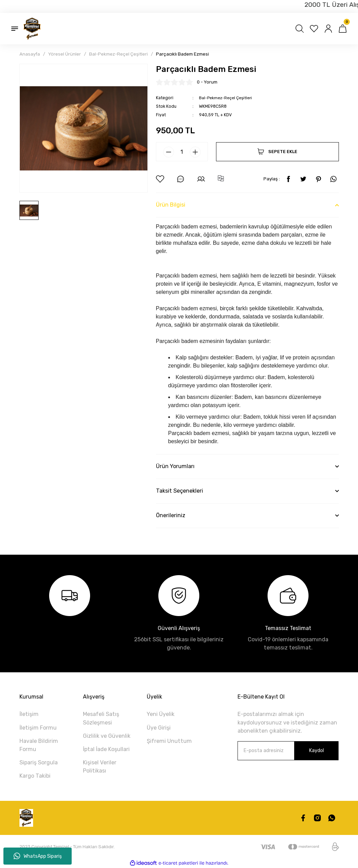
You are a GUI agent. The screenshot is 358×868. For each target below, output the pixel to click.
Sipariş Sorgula (39, 762)
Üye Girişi (159, 727)
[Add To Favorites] (160, 179)
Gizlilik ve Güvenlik (107, 736)
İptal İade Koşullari (106, 749)
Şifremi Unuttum (169, 741)
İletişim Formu (38, 727)
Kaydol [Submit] (316, 751)
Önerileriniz (171, 515)
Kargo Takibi (35, 776)
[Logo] (32, 29)
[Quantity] (182, 152)
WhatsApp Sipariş (38, 856)
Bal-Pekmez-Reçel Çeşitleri (227, 98)
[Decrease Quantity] (169, 152)
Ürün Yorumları (175, 466)
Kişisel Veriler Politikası (100, 767)
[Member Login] (328, 29)
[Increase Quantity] (195, 152)
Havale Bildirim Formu (39, 745)
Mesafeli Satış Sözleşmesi (101, 718)
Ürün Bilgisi (171, 205)
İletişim (29, 714)
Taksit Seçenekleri (180, 491)
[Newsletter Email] (288, 751)
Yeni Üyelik (161, 714)
